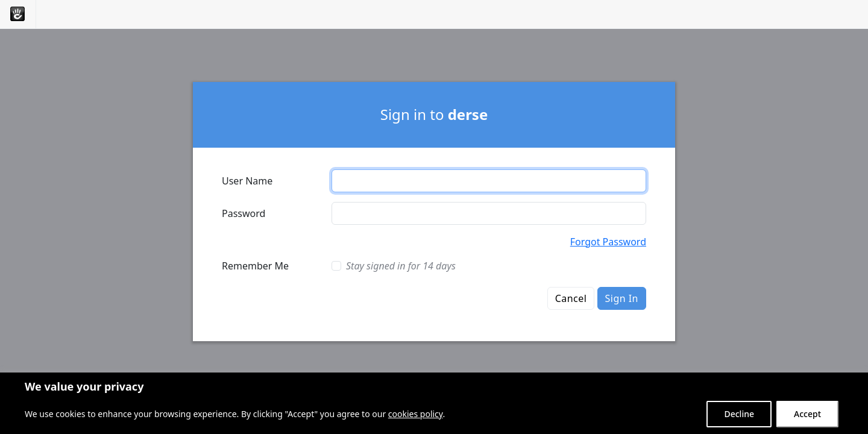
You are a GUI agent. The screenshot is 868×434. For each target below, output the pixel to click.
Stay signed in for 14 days (401, 266)
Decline (739, 414)
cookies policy (416, 414)
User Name (247, 181)
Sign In (622, 298)
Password (244, 213)
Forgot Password (608, 242)
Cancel (571, 298)
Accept (807, 414)
